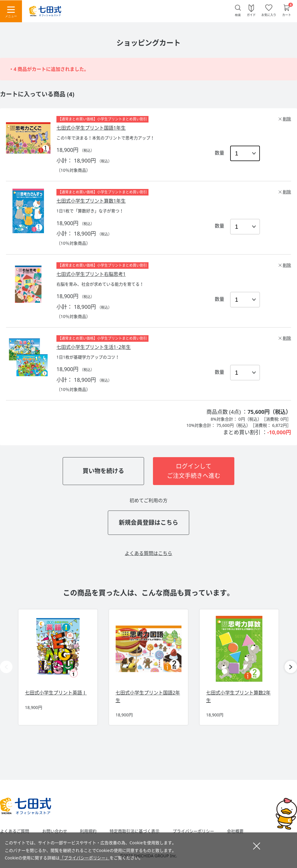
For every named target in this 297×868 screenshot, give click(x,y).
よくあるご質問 (15, 831)
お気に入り (269, 15)
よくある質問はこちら (148, 553)
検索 (238, 15)
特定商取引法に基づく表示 (135, 831)
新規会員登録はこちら (148, 523)
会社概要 (235, 831)
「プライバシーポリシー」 (85, 858)
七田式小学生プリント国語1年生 (91, 128)
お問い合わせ (55, 831)
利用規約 (88, 831)
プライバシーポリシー (193, 831)
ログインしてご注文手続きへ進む (194, 471)
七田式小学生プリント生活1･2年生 (94, 347)
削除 (287, 119)
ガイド (251, 15)
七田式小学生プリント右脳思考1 (91, 274)
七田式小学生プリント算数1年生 (91, 201)
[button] (291, 667)
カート (287, 15)
